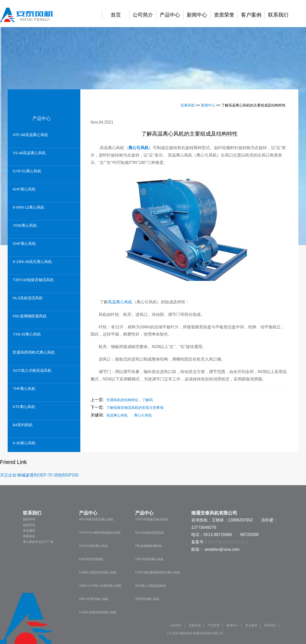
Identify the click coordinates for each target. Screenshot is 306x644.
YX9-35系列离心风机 (149, 559)
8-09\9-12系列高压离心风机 (98, 573)
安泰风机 (188, 105)
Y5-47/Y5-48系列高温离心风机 (100, 533)
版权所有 (29, 525)
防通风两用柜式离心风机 (34, 352)
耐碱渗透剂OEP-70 (35, 475)
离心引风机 (143, 415)
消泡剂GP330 (66, 475)
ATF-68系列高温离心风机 (96, 519)
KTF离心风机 (24, 407)
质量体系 (195, 625)
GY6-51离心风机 (27, 171)
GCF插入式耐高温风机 (32, 370)
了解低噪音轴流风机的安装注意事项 (135, 408)
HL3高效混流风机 (28, 298)
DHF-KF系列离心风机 (94, 599)
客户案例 (251, 15)
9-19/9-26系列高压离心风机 (98, 612)
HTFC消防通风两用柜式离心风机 (158, 573)
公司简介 (143, 15)
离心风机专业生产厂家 (38, 542)
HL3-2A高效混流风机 (150, 533)
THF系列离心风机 (147, 599)
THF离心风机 (24, 389)
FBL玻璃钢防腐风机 (30, 316)
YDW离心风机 (25, 225)
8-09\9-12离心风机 (29, 207)
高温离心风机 (120, 302)
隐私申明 (29, 519)
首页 (116, 15)
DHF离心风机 (24, 243)
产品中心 (170, 15)
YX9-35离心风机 (27, 334)
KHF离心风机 (24, 189)
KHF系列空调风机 (91, 559)
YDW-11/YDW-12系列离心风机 (100, 586)
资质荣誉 (224, 15)
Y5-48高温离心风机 (29, 153)
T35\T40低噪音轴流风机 (33, 280)
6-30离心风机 (24, 443)
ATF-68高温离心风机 (30, 135)
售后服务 (29, 531)
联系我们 (278, 15)
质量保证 (29, 536)
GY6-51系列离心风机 (93, 546)
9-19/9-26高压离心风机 (32, 262)
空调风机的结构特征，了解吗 (130, 400)
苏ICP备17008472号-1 (228, 542)
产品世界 (214, 625)
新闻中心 (197, 15)
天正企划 (8, 475)
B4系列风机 (23, 425)
